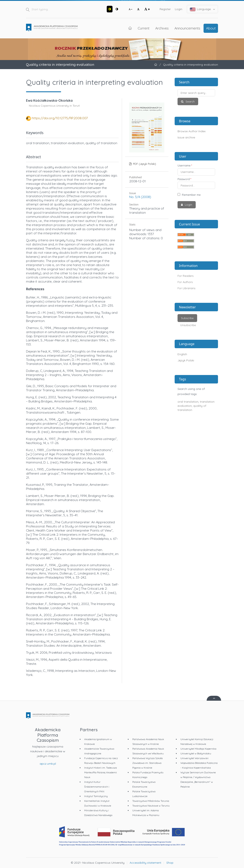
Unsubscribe (188, 325)
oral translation (188, 402)
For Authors (185, 282)
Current (144, 28)
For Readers (185, 276)
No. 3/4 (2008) (140, 197)
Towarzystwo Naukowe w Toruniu (151, 806)
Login (179, 9)
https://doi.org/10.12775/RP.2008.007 (60, 118)
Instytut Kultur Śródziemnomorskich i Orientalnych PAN (97, 787)
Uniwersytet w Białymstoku (196, 753)
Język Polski (186, 360)
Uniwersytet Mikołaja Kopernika (198, 749)
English (182, 354)
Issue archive (186, 137)
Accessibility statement (145, 863)
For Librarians (186, 288)
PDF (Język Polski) (144, 164)
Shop (170, 863)
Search (190, 101)
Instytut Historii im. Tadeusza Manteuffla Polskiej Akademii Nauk (101, 772)
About (211, 28)
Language (203, 9)
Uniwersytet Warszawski (194, 758)
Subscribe (187, 318)
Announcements (187, 28)
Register (165, 9)
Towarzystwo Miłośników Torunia (151, 801)
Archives (162, 28)
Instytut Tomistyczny (96, 796)
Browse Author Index (192, 131)
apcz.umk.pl (48, 764)
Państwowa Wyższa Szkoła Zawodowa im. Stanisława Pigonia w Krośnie (147, 763)
